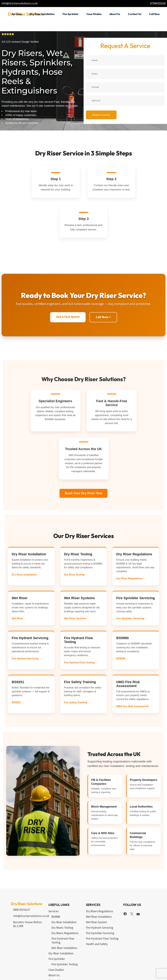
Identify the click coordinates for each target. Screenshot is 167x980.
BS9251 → (18, 667)
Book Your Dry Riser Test (84, 458)
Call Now (54, 951)
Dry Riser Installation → (26, 539)
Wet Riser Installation (64, 912)
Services (54, 876)
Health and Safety (97, 909)
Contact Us (55, 945)
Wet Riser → (19, 583)
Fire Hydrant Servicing (100, 892)
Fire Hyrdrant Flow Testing (63, 905)
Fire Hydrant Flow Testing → (81, 627)
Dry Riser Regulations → (131, 543)
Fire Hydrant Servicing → (27, 623)
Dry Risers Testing (62, 892)
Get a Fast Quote (68, 281)
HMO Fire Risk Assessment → (134, 671)
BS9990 (56, 881)
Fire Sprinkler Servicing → (132, 583)
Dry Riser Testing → (76, 539)
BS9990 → (122, 623)
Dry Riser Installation (64, 887)
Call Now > (103, 281)
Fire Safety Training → (77, 667)
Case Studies (56, 934)
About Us (54, 940)
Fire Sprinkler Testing (65, 929)
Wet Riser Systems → (77, 583)
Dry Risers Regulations (65, 898)
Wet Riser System (96, 887)
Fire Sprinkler (57, 923)
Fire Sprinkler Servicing (100, 898)
